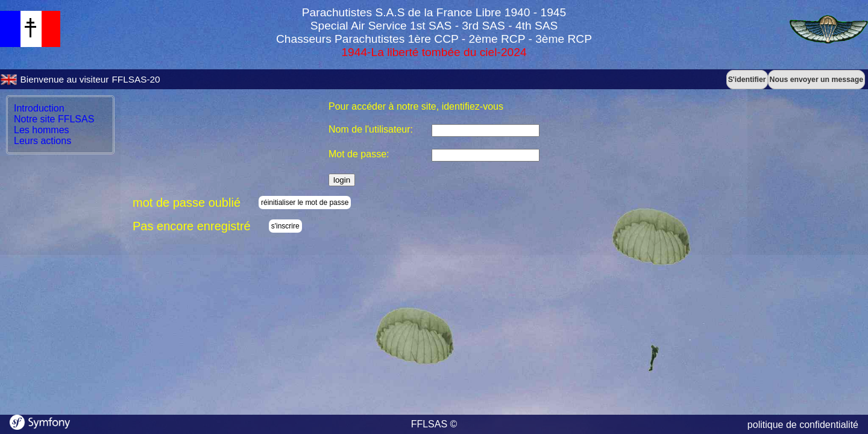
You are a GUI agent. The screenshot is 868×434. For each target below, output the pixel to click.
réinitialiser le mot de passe (305, 203)
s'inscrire (285, 226)
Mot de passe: (359, 154)
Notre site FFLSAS (54, 119)
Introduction (39, 108)
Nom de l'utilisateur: (371, 129)
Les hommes (42, 130)
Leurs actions (42, 141)
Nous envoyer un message (816, 80)
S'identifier (747, 80)
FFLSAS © (434, 424)
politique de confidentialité (803, 425)
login (342, 180)
